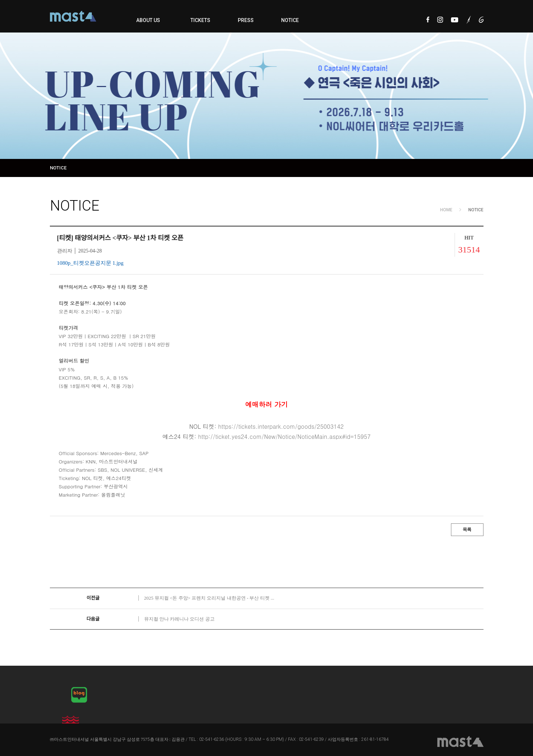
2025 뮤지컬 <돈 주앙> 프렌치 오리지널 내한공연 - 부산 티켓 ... (209, 598)
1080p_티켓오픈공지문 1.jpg (90, 263)
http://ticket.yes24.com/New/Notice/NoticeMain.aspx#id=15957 (284, 437)
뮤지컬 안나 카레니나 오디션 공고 (179, 619)
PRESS (246, 20)
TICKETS (200, 20)
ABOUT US (148, 20)
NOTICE (290, 20)
